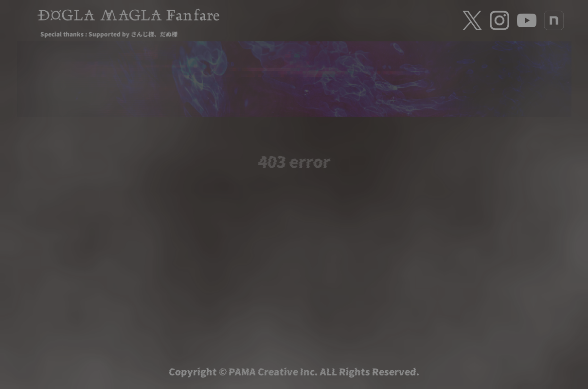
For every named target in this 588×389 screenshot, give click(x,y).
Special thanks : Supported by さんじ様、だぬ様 (109, 34)
